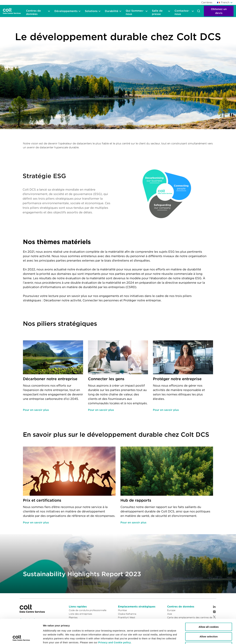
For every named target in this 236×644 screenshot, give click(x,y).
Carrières (207, 2)
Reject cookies (209, 623)
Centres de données (33, 12)
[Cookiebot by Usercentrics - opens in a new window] (21, 638)
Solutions (91, 11)
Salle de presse (157, 12)
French (223, 2)
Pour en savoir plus (36, 410)
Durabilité (112, 11)
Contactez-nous (182, 12)
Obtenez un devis (219, 11)
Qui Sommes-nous (135, 12)
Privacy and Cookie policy (115, 620)
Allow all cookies (209, 604)
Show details (140, 638)
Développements (66, 11)
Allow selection (209, 614)
